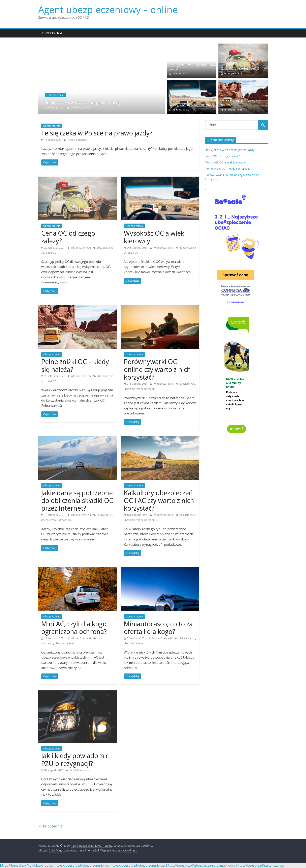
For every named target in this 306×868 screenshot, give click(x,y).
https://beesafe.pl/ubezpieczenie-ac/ (138, 865)
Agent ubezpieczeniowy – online (108, 9)
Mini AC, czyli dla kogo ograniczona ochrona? (74, 628)
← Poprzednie (50, 826)
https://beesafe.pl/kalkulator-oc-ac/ (27, 865)
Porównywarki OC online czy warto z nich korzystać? (157, 369)
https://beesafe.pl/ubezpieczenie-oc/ (82, 865)
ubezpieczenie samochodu (139, 389)
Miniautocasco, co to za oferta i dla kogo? (158, 628)
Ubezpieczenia (51, 33)
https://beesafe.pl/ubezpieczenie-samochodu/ (201, 865)
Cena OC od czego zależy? (240, 69)
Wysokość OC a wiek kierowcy (192, 105)
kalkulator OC (187, 384)
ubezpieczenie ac (65, 643)
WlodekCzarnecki (81, 108)
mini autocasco (187, 638)
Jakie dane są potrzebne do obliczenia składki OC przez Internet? (77, 501)
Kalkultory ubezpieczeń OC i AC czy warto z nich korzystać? (159, 501)
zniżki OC (51, 253)
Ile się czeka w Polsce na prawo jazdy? (84, 102)
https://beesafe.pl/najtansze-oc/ (260, 865)
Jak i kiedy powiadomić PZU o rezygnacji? (75, 759)
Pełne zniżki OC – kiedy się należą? (241, 103)
